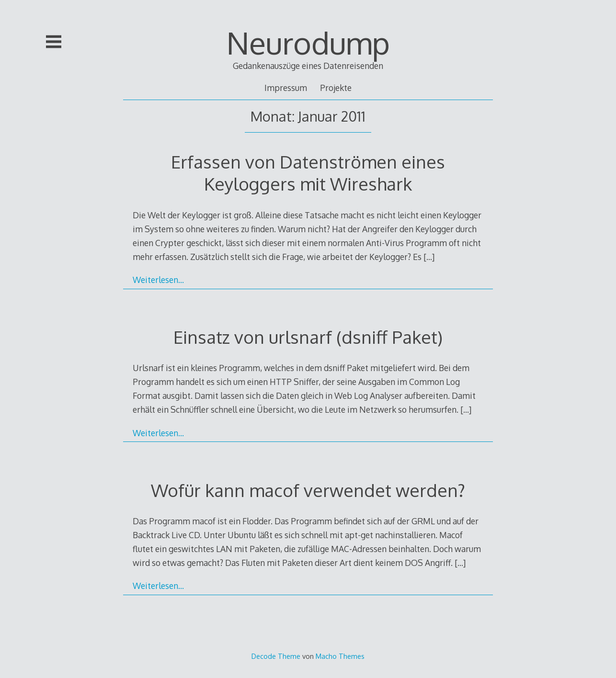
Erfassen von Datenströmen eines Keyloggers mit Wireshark (308, 173)
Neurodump (308, 42)
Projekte (336, 88)
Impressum (286, 88)
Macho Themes (340, 656)
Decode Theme (276, 656)
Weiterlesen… (158, 280)
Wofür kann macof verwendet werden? (308, 490)
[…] (429, 257)
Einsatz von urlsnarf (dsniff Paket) (308, 337)
